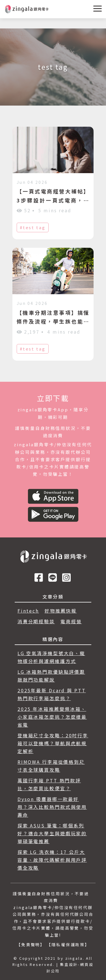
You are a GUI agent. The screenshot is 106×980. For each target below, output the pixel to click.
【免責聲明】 (31, 945)
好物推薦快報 (61, 611)
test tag (34, 227)
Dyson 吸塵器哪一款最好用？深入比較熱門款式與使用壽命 (52, 807)
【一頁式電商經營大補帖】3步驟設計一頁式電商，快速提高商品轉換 (53, 200)
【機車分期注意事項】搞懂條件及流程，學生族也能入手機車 (53, 321)
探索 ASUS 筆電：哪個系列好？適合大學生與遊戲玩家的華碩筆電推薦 (52, 833)
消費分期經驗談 (36, 621)
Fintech (28, 611)
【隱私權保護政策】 (68, 945)
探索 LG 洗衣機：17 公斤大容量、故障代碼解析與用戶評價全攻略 (52, 860)
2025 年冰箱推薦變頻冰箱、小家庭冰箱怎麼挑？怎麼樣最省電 (52, 717)
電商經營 (71, 621)
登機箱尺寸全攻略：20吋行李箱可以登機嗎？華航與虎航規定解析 (53, 743)
